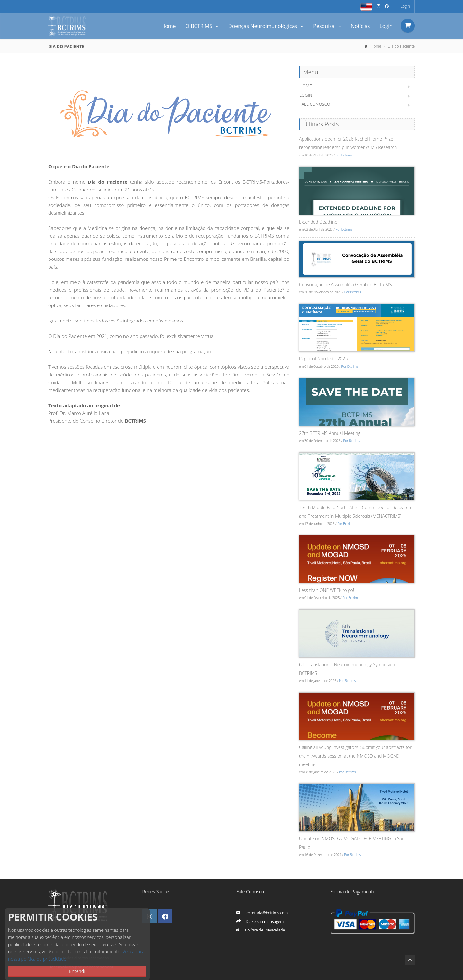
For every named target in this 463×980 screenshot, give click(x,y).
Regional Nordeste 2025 (323, 359)
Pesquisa (327, 26)
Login (405, 6)
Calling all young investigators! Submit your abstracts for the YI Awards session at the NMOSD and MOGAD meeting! (355, 756)
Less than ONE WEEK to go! (327, 590)
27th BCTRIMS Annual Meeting (330, 433)
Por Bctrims (344, 155)
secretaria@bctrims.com (266, 913)
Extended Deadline (318, 222)
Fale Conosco (315, 104)
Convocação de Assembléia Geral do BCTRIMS (345, 284)
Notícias (360, 26)
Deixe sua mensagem (265, 921)
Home (168, 26)
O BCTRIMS (202, 26)
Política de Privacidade (264, 930)
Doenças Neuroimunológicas (266, 26)
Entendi (77, 971)
